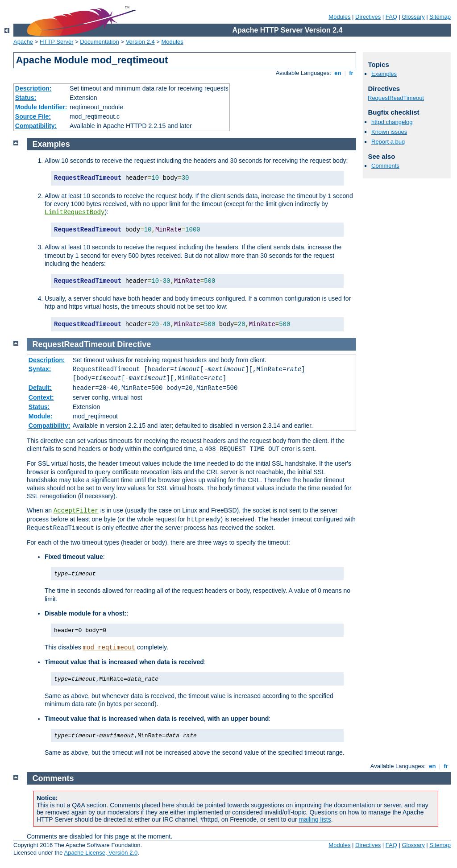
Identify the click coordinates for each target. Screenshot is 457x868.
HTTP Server (57, 42)
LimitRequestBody (75, 212)
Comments (385, 166)
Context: (41, 397)
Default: (40, 388)
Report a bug (388, 142)
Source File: (33, 116)
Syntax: (40, 369)
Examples (384, 74)
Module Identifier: (41, 107)
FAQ (391, 17)
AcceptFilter (76, 511)
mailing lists (315, 819)
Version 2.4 (140, 42)
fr (351, 73)
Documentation (99, 42)
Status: (26, 98)
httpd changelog (392, 122)
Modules (339, 17)
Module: (41, 416)
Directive (134, 344)
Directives (368, 17)
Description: (33, 88)
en (338, 73)
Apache (23, 42)
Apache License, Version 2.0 (101, 853)
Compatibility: (36, 126)
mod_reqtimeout (109, 648)
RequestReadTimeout (396, 98)
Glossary (413, 17)
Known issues (389, 132)
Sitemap (440, 17)
